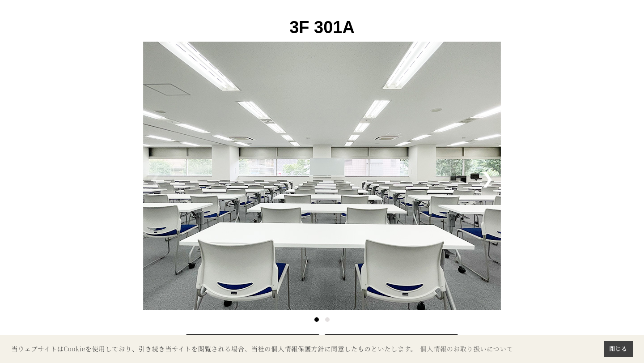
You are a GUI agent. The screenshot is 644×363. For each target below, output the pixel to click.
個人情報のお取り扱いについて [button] (466, 349)
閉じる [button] (618, 349)
